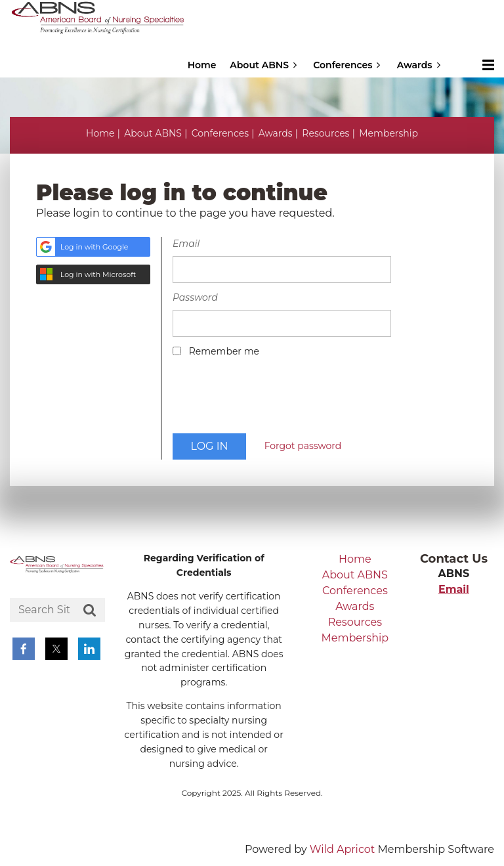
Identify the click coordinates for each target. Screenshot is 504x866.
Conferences (220, 133)
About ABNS (153, 133)
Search (90, 611)
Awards (276, 133)
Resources (325, 133)
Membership (388, 133)
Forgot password (303, 446)
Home (100, 133)
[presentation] (272, 400)
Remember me (224, 351)
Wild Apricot (342, 849)
